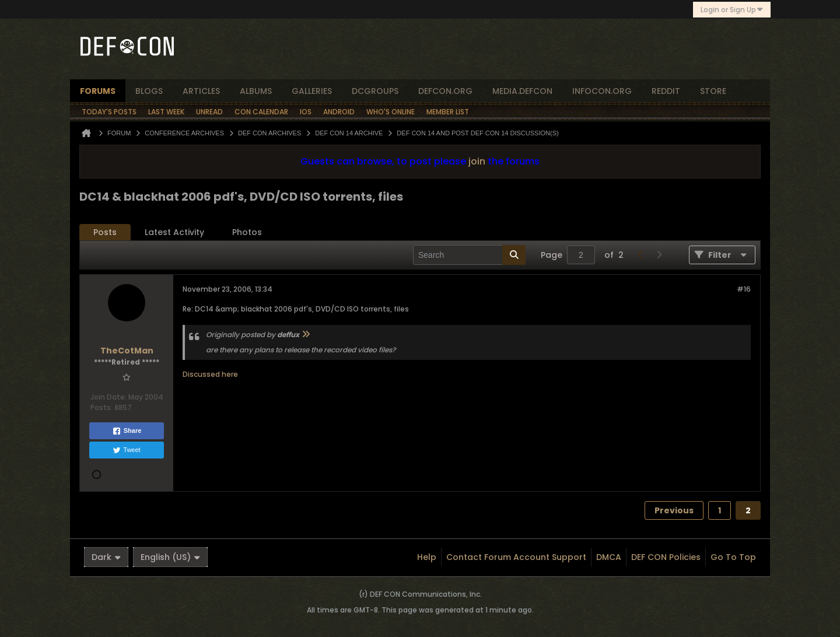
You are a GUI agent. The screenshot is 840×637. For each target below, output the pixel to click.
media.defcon (522, 91)
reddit (666, 91)
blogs (149, 91)
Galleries (312, 91)
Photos (247, 232)
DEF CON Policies (666, 557)
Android (339, 112)
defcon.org (445, 91)
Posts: (101, 407)
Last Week (166, 112)
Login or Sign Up (732, 10)
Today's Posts (109, 112)
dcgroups (375, 91)
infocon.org (602, 91)
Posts (105, 232)
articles (201, 91)
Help (427, 557)
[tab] (105, 232)
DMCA (609, 557)
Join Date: (108, 397)
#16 (744, 289)
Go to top (733, 557)
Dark (106, 557)
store (713, 91)
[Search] (469, 255)
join (477, 161)
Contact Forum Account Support (516, 557)
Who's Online (391, 112)
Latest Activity (174, 232)
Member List (448, 112)
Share (127, 431)
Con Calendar (261, 112)
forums (98, 91)
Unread (209, 112)
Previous (674, 510)
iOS (306, 112)
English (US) (170, 557)
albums (256, 91)
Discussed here (210, 374)
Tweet (126, 450)
